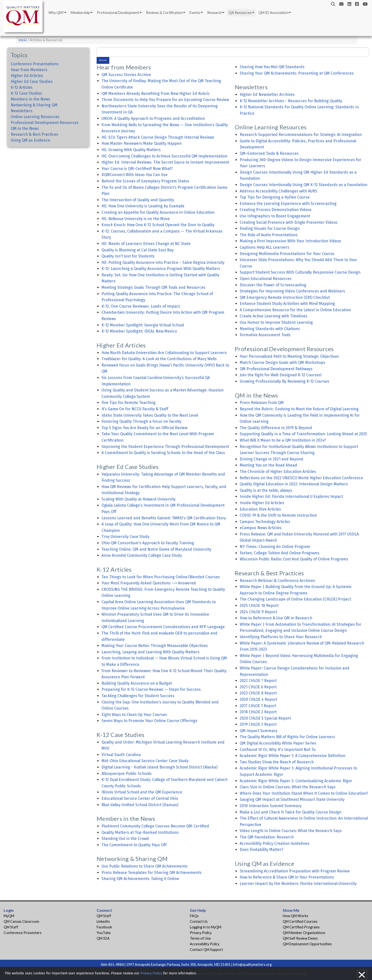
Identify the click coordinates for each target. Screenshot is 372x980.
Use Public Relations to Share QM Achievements (145, 866)
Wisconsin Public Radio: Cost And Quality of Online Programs (294, 559)
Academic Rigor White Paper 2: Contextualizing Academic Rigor (296, 781)
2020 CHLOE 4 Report (258, 699)
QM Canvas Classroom (21, 921)
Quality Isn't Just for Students (128, 256)
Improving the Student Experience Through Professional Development (165, 447)
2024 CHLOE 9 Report (258, 612)
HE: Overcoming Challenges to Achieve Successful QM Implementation (164, 156)
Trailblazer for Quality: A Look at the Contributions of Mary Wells (159, 359)
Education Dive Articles (260, 509)
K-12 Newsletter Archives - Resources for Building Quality (291, 101)
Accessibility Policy (205, 944)
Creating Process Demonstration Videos (276, 210)
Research (214, 13)
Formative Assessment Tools (265, 335)
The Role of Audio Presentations (269, 235)
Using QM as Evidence (30, 140)
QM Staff (11, 927)
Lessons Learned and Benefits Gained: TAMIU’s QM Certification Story (164, 518)
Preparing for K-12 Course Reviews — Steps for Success (151, 689)
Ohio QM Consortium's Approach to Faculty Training (148, 543)
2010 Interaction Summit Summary (271, 806)
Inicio (23, 40)
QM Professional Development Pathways (276, 369)
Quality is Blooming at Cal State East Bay (138, 250)
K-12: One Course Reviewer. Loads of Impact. (141, 306)
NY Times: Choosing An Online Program (275, 547)
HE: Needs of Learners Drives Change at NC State (146, 244)
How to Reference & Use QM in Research (276, 618)
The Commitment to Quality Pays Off (134, 845)
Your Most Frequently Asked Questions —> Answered (149, 583)
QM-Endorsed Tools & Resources (269, 153)
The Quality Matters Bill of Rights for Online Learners (287, 737)
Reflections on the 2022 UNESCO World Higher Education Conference (301, 478)
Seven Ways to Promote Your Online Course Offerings (149, 721)
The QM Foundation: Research (267, 837)
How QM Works (295, 916)
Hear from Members (29, 70)
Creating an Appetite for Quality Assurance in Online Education (158, 212)
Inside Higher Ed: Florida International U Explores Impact (291, 496)
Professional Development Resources (45, 123)
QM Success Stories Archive (126, 75)
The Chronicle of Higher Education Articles (278, 472)
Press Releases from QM (262, 403)
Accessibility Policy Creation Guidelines (275, 843)
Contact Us (199, 921)
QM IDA (103, 938)
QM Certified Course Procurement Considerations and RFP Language (163, 627)
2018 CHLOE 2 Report (258, 712)
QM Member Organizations (304, 933)
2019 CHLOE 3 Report (258, 724)
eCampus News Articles (261, 528)
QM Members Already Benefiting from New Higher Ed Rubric (156, 94)
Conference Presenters (23, 933)
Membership (80, 13)
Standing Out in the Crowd (125, 839)
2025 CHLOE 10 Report (259, 606)
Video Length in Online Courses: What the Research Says (291, 831)
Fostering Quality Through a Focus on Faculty (141, 421)
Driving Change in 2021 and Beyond (271, 459)
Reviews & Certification (164, 13)
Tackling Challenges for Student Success (138, 696)
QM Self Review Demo (300, 938)
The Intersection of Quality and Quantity (138, 200)
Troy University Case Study (125, 537)
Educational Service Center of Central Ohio (140, 798)
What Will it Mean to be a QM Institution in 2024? (283, 440)
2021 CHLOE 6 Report (258, 687)
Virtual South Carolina (121, 755)
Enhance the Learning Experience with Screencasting (288, 204)
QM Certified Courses (300, 921)
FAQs (194, 916)
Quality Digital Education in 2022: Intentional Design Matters (294, 484)
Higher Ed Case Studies (32, 82)
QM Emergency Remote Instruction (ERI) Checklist (285, 297)
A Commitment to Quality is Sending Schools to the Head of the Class (163, 453)
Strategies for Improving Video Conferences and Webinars (292, 291)
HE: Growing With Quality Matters (131, 150)
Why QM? (56, 13)
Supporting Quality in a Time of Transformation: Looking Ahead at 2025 (303, 434)
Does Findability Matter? (261, 850)
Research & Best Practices (34, 134)
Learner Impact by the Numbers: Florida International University (298, 884)
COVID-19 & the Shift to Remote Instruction (278, 515)
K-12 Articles (22, 87)
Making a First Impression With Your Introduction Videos (290, 241)
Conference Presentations (35, 64)
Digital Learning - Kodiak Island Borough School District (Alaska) (159, 767)
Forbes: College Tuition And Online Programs (280, 553)
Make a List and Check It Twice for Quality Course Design (291, 812)
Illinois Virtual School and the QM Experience (142, 792)
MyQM (9, 916)
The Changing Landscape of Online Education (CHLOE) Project (295, 599)
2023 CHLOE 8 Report (258, 693)
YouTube (104, 933)
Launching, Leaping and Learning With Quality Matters (151, 652)
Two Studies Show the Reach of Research (277, 762)
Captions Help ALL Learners (265, 247)
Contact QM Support (206, 950)
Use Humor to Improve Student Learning (276, 322)
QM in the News (25, 128)
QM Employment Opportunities (307, 944)
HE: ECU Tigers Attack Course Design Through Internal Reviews (158, 137)
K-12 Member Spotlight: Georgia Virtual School (143, 325)
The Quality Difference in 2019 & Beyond (276, 428)
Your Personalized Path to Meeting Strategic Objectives (289, 356)
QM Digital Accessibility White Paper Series (278, 743)
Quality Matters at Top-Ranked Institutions (140, 832)
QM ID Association (273, 13)
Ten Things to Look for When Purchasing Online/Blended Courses (161, 577)
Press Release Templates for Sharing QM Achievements (152, 873)
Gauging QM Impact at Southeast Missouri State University (292, 799)
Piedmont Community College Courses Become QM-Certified (155, 826)
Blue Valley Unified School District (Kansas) (140, 805)
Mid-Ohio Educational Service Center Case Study (145, 761)
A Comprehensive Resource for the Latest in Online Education (295, 310)
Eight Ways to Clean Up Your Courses (134, 715)
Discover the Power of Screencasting (273, 285)
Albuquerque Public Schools (127, 774)
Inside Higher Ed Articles (262, 503)
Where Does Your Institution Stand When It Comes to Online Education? (304, 793)
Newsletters (22, 111)
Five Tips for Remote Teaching (129, 403)
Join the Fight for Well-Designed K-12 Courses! (281, 375)
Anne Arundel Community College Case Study (142, 555)
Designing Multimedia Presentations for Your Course (287, 254)
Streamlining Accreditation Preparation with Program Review (295, 871)
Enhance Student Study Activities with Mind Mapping (287, 304)
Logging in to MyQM (206, 927)
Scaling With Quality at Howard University (139, 499)
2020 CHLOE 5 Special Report (265, 718)
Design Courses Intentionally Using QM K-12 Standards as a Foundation (304, 185)
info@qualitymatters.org (252, 964)
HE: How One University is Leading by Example (143, 206)
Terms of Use (200, 938)
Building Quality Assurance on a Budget (137, 683)
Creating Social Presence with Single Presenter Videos (289, 222)
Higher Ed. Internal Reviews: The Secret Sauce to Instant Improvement (165, 162)
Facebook (104, 927)
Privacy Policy (201, 933)
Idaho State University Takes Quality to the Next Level (150, 415)
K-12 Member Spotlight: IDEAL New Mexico (139, 331)
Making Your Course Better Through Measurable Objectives (155, 646)
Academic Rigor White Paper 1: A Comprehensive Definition (293, 756)
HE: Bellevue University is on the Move (136, 219)
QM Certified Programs (301, 927)
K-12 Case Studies (26, 93)
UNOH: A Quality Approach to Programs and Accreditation (153, 118)
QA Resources (240, 13)
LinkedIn (103, 921)
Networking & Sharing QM (34, 105)
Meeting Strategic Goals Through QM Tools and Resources (153, 287)
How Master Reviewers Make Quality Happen (142, 143)
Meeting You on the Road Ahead (268, 465)
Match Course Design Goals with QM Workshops (282, 362)
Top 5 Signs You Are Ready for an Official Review (144, 428)
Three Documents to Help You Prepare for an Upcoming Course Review (165, 100)
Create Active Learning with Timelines (274, 316)
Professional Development (118, 13)
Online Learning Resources (35, 117)
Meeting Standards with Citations (270, 329)
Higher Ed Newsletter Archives (267, 95)
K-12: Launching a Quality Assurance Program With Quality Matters (161, 269)
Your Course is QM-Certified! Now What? (137, 169)
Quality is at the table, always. (266, 490)
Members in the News (30, 99)
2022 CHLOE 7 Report (258, 681)
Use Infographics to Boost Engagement (275, 216)
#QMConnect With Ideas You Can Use (135, 175)
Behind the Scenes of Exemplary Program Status (145, 181)
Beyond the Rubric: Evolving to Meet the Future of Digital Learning (299, 409)
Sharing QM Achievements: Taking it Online (140, 879)
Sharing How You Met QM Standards (272, 67)
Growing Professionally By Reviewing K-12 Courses (284, 381)
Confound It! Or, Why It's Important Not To (278, 750)
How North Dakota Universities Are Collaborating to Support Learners (164, 353)
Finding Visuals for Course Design (270, 228)
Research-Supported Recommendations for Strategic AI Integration (301, 135)
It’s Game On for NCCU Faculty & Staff (135, 409)
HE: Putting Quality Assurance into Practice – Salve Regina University (163, 262)
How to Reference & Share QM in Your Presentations (287, 877)
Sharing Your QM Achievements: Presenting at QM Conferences (297, 73)
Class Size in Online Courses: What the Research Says (288, 787)
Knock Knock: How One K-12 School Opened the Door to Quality (158, 225)
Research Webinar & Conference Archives (277, 581)
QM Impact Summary (259, 731)
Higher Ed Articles (27, 76)
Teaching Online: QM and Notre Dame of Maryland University (156, 549)
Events (195, 13)
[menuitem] (57, 13)
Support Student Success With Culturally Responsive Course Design (300, 272)
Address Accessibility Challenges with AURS (278, 191)
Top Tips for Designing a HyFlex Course (275, 197)
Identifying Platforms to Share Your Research (281, 637)
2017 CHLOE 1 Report (258, 706)
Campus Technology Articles (265, 522)
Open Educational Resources (266, 279)
